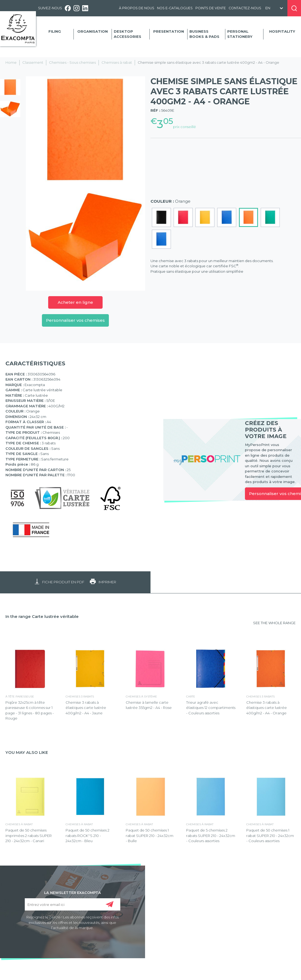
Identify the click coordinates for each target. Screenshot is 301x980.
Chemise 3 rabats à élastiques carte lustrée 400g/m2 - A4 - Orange (267, 708)
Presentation (169, 31)
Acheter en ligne (75, 302)
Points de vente (211, 8)
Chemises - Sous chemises (72, 62)
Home (11, 62)
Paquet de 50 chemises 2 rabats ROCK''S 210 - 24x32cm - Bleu (87, 835)
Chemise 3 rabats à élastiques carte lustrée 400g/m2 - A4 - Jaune (86, 708)
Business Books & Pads (204, 34)
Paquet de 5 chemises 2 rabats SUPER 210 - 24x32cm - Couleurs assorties (211, 835)
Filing (55, 31)
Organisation (93, 31)
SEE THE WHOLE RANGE (274, 623)
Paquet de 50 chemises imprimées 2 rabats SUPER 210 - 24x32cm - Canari (29, 835)
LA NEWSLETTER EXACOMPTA (73, 892)
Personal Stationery (240, 34)
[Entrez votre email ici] (73, 904)
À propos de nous (137, 8)
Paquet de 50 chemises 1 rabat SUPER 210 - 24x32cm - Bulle (150, 835)
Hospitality (282, 31)
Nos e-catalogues (175, 8)
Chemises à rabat (117, 62)
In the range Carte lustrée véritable (42, 616)
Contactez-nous (245, 8)
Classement (33, 62)
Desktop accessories (128, 34)
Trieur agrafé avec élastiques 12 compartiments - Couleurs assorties (211, 708)
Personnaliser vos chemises (75, 320)
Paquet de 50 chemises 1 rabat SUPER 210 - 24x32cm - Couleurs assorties (270, 835)
